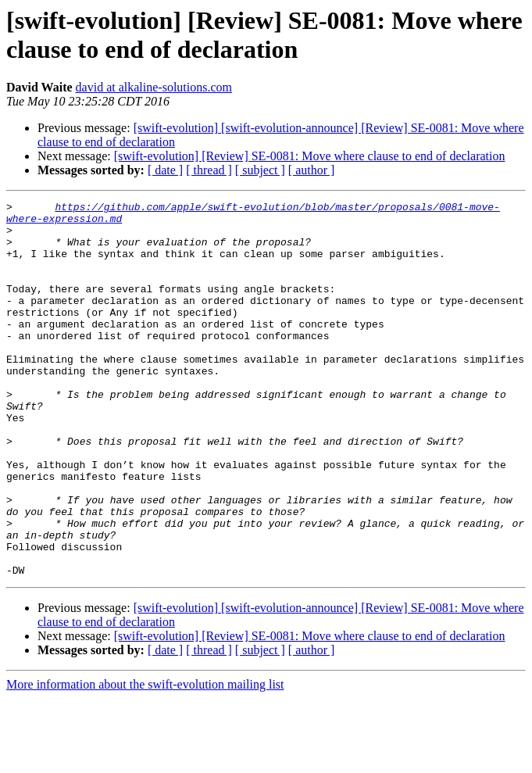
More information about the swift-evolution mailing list (145, 759)
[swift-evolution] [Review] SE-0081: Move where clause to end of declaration (310, 156)
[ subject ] (260, 170)
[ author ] (312, 170)
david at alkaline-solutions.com (154, 87)
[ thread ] (209, 170)
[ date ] (165, 170)
